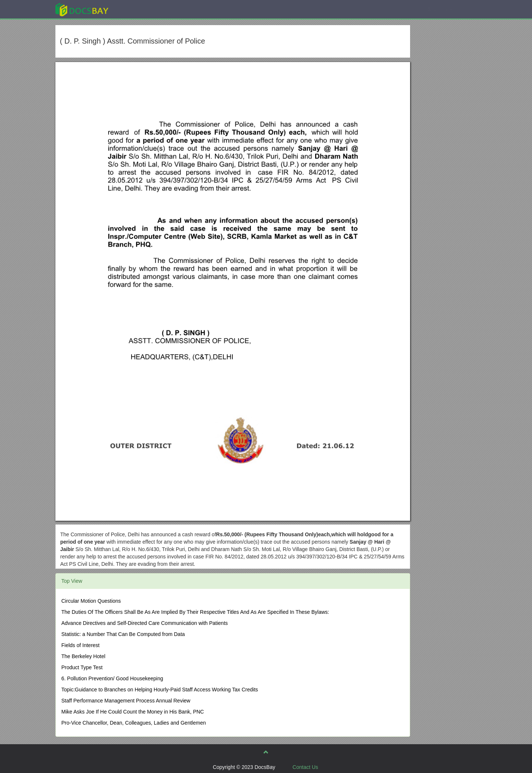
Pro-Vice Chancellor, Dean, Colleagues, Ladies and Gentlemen (134, 723)
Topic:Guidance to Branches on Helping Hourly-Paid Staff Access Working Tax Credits (160, 690)
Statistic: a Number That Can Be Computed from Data (123, 634)
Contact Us (305, 767)
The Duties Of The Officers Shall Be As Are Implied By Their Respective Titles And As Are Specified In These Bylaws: (195, 612)
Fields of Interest (81, 645)
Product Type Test (82, 667)
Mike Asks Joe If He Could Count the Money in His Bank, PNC (133, 712)
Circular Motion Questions (91, 601)
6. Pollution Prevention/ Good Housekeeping (112, 678)
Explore (137, 9)
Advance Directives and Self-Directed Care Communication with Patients (145, 623)
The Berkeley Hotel (83, 656)
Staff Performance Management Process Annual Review (126, 701)
